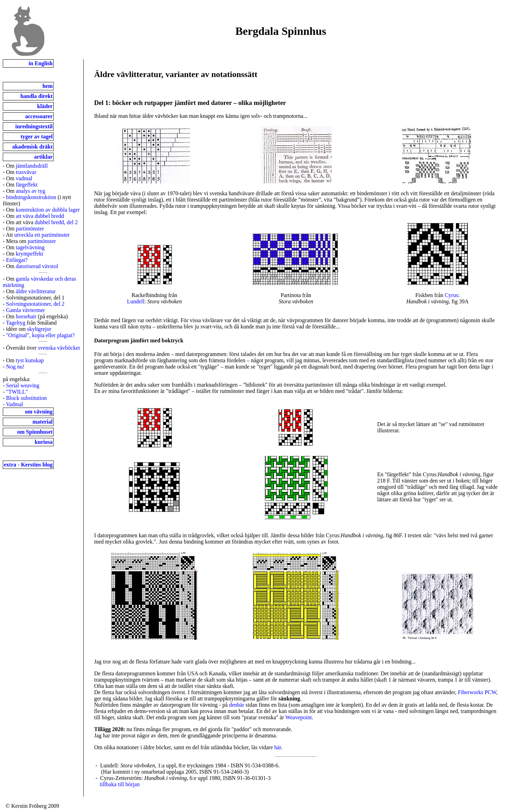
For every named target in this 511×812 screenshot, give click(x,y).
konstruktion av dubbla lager (48, 210)
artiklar (43, 157)
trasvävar (26, 172)
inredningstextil (34, 126)
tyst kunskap (30, 360)
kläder (45, 106)
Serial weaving (23, 385)
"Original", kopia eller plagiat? (40, 335)
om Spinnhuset (35, 432)
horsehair (26, 316)
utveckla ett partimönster (42, 235)
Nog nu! (15, 367)
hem (48, 86)
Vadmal (14, 404)
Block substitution (26, 398)
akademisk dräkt (32, 147)
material (43, 422)
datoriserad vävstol (37, 266)
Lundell (136, 301)
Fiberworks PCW (477, 692)
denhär (237, 705)
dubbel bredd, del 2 (56, 222)
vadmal (24, 178)
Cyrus (451, 295)
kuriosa (44, 442)
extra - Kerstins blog (28, 465)
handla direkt (36, 96)
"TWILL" (17, 392)
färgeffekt (26, 185)
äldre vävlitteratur (36, 291)
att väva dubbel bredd (40, 216)
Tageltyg (16, 323)
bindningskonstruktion (31, 197)
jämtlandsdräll (32, 166)
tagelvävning (30, 247)
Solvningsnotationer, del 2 (35, 304)
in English (41, 63)
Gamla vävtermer (25, 310)
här (278, 747)
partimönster (30, 229)
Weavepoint (298, 717)
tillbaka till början (120, 784)
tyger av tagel (37, 136)
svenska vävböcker (59, 348)
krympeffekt (29, 254)
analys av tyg (30, 191)
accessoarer (39, 116)
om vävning (39, 412)
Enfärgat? (17, 260)
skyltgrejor (39, 329)
